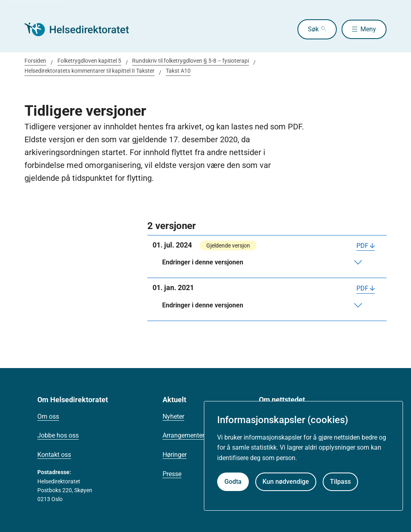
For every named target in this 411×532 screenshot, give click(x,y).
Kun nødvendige (286, 482)
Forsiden (35, 61)
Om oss (48, 416)
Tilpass (340, 482)
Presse (172, 474)
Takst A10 (178, 71)
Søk (312, 29)
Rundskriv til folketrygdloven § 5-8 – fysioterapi (190, 61)
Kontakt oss (54, 455)
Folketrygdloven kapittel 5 (89, 61)
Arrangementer (183, 435)
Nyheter (173, 416)
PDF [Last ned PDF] (362, 246)
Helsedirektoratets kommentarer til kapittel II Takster (90, 71)
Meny (368, 29)
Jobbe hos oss (58, 435)
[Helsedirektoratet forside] (82, 29)
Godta (233, 482)
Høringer (175, 455)
